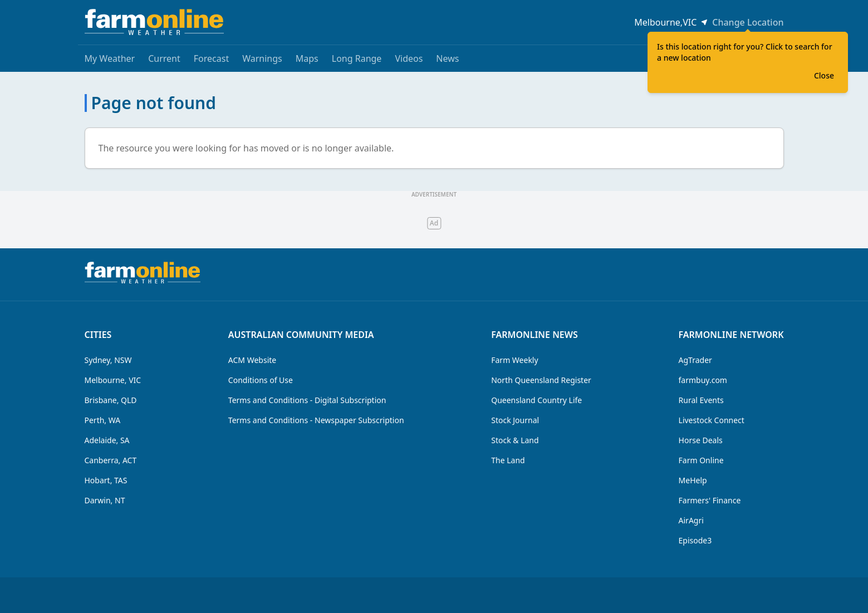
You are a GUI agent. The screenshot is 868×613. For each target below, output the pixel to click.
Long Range (357, 58)
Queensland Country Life (536, 400)
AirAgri (691, 520)
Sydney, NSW (108, 360)
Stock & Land (515, 440)
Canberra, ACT (111, 460)
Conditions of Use (261, 380)
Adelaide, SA (107, 440)
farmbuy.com (703, 380)
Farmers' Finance (710, 500)
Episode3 (695, 540)
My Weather (110, 58)
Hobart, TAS (106, 480)
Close (824, 75)
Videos (409, 58)
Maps (307, 58)
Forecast (211, 58)
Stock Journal (515, 420)
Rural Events (701, 400)
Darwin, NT (105, 500)
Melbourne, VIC (113, 380)
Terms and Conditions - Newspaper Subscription (316, 420)
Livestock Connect (712, 420)
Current (164, 58)
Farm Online (701, 460)
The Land (508, 460)
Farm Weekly (514, 360)
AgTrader (695, 360)
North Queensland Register (541, 380)
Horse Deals (701, 440)
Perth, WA (103, 420)
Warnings (262, 58)
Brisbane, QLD (111, 400)
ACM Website (252, 360)
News (447, 58)
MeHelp (693, 480)
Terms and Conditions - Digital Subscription (307, 400)
